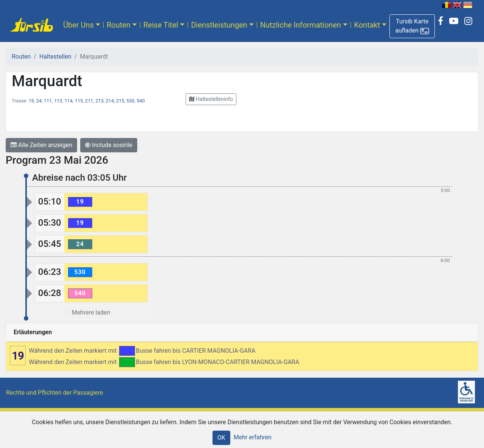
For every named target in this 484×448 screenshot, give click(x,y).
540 (141, 101)
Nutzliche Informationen (301, 25)
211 (89, 101)
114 (68, 101)
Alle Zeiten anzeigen (41, 145)
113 (58, 101)
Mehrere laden (91, 312)
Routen (119, 25)
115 (79, 101)
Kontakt (367, 25)
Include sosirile (109, 145)
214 (110, 101)
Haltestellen (55, 57)
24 (39, 101)
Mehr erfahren (253, 437)
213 (99, 101)
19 (31, 101)
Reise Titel (161, 25)
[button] (412, 26)
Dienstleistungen (219, 25)
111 (48, 101)
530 (130, 101)
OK (221, 438)
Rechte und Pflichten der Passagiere (55, 393)
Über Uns (78, 25)
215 (120, 101)
